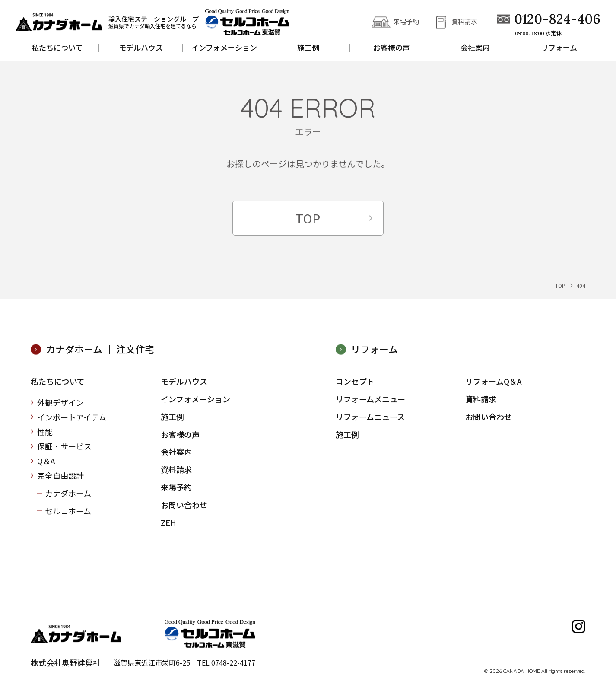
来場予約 (406, 21)
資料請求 (464, 21)
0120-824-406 (557, 19)
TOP (308, 218)
